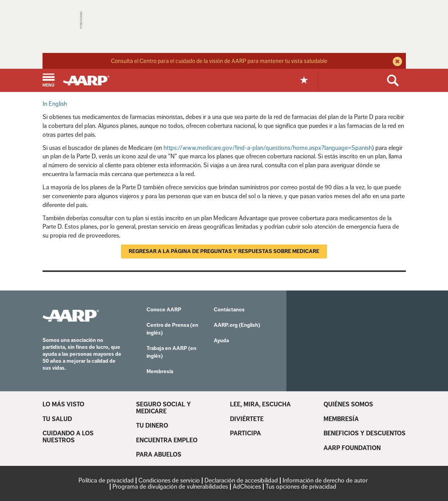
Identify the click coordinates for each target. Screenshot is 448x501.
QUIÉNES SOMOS (348, 404)
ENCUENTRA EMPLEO (167, 440)
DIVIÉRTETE (247, 419)
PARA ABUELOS (159, 455)
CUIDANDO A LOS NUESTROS (68, 437)
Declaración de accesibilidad (241, 480)
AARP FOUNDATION (352, 448)
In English (55, 104)
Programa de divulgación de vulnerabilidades (170, 487)
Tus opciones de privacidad (301, 487)
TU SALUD (57, 419)
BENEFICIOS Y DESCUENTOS (365, 433)
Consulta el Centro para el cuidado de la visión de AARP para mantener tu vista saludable (219, 61)
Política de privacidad (106, 480)
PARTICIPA (245, 433)
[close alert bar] (396, 62)
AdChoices (247, 487)
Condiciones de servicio (169, 480)
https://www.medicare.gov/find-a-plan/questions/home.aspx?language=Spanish (268, 148)
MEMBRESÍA (341, 419)
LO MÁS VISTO (63, 404)
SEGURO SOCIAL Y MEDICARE (164, 408)
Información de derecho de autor (325, 480)
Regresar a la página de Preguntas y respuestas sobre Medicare (224, 251)
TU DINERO (152, 426)
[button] (49, 81)
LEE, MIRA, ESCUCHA (260, 404)
